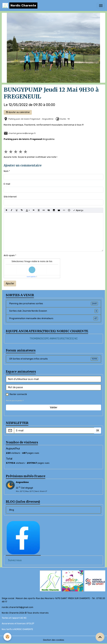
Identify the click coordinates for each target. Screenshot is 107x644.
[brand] (20, 6)
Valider (54, 408)
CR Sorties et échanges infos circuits (54, 359)
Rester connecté (18, 394)
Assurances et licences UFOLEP (18, 624)
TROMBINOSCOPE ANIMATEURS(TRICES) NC (54, 339)
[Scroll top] (100, 637)
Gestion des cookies (54, 640)
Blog (12, 510)
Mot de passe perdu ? (15, 401)
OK (98, 431)
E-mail (7, 184)
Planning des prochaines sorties (54, 304)
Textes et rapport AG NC (14, 618)
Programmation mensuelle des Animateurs (54, 318)
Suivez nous (15, 560)
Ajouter (10, 284)
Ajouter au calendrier (18, 112)
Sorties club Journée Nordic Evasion (54, 311)
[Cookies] (7, 637)
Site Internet (10, 197)
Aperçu (78, 210)
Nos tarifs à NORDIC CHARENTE (17, 629)
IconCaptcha (31, 277)
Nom (6, 171)
